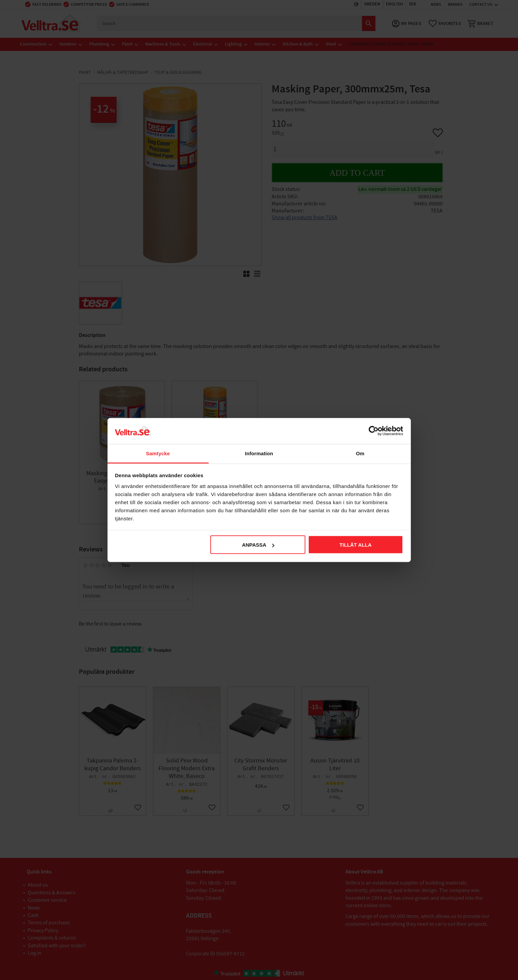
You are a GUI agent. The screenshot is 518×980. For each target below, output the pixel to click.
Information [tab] (259, 453)
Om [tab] (360, 453)
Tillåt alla (355, 545)
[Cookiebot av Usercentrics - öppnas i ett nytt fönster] (374, 431)
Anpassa (258, 545)
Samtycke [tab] (158, 453)
